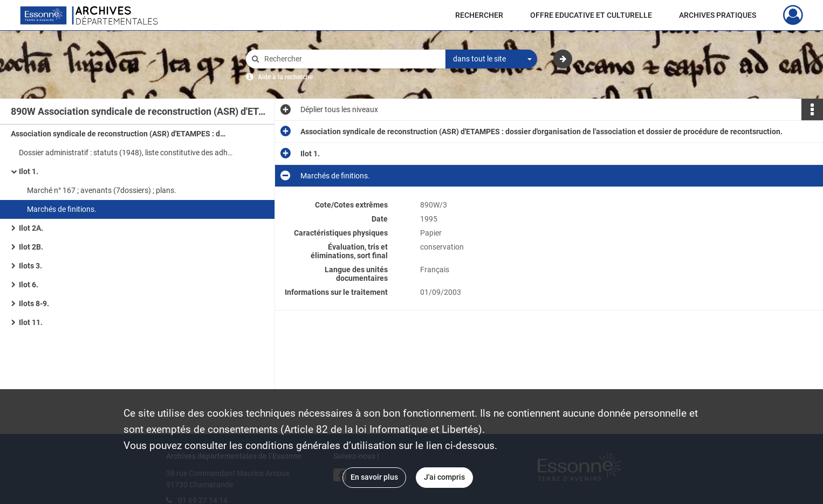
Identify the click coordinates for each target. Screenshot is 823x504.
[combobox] (491, 59)
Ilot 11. (31, 322)
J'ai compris (444, 477)
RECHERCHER (479, 15)
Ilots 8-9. (34, 303)
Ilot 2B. (31, 247)
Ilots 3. (30, 266)
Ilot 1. (29, 171)
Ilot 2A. (31, 228)
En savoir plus (374, 477)
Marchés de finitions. (62, 209)
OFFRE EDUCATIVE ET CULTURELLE (591, 15)
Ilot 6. (29, 285)
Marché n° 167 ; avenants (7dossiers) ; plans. (102, 190)
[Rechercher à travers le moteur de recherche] (351, 59)
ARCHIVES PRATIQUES (718, 15)
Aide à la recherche (285, 77)
